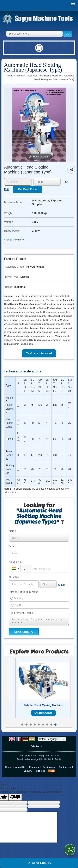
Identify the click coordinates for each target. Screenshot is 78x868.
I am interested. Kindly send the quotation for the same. (39, 621)
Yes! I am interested (39, 353)
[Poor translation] (15, 797)
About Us (20, 767)
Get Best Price (27, 189)
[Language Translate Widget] (52, 739)
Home (10, 76)
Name (12, 531)
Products (20, 76)
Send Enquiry (39, 863)
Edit (62, 585)
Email (12, 546)
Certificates (49, 767)
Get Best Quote (43, 713)
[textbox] (47, 182)
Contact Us (65, 767)
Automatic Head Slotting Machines (44, 76)
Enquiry (28, 771)
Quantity (14, 577)
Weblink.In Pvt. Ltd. (53, 759)
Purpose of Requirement (23, 592)
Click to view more (14, 240)
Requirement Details (21, 613)
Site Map (41, 771)
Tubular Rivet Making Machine (43, 705)
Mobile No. (15, 562)
